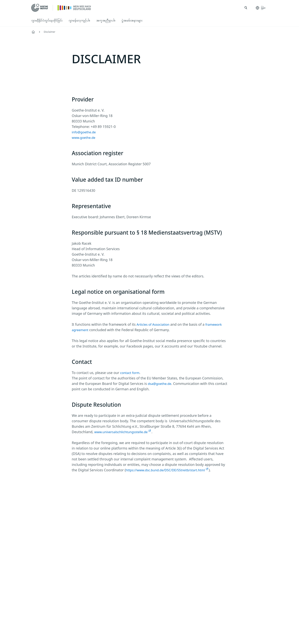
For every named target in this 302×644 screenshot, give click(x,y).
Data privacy (135, 616)
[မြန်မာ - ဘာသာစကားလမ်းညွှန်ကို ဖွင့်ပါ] (261, 8)
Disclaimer (110, 616)
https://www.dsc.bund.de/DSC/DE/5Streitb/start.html (169, 470)
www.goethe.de (85, 137)
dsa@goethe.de (161, 384)
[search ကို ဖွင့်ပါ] (246, 8)
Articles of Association (155, 324)
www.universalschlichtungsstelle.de (123, 432)
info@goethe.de (85, 132)
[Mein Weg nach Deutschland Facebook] (143, 516)
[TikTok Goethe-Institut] (168, 516)
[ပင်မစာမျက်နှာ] (74, 7)
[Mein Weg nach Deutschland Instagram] (131, 516)
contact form (131, 373)
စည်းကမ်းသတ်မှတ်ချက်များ (168, 616)
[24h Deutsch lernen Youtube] (156, 516)
